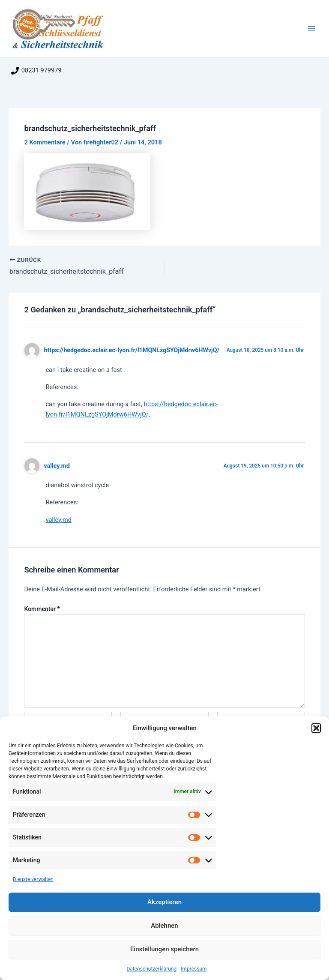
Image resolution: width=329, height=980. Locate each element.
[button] (316, 728)
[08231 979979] (36, 71)
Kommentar (42, 609)
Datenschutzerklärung (151, 969)
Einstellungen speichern (164, 949)
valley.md (57, 466)
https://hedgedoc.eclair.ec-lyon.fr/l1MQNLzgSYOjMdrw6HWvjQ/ (132, 350)
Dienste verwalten (33, 879)
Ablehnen (164, 926)
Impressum (194, 969)
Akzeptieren (164, 902)
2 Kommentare (45, 142)
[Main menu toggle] (311, 29)
